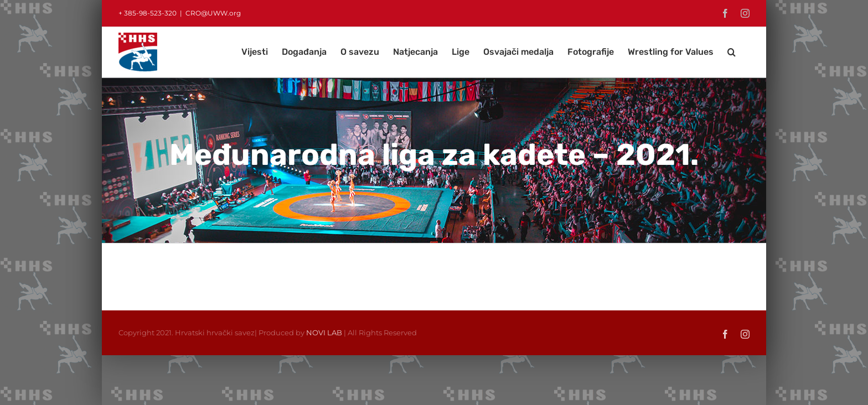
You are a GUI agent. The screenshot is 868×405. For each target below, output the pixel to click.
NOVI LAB (324, 333)
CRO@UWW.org (213, 13)
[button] (732, 52)
